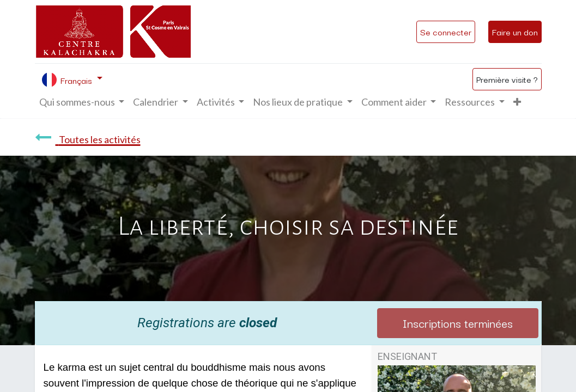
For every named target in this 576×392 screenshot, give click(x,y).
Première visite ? (507, 79)
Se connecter (446, 32)
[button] (517, 102)
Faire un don (515, 32)
